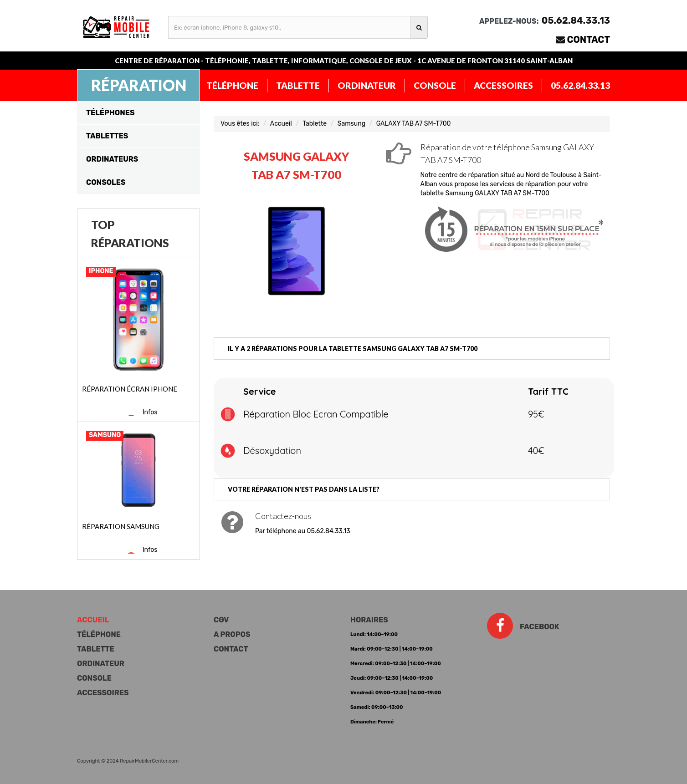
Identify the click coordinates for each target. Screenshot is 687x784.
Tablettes (107, 136)
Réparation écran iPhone (130, 389)
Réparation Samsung (121, 526)
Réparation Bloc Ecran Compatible (316, 414)
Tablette (298, 85)
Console (435, 85)
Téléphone (232, 85)
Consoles (106, 182)
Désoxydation (272, 451)
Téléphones (110, 113)
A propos (232, 634)
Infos (150, 412)
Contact (589, 40)
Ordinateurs (112, 159)
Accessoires (503, 85)
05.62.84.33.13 (580, 85)
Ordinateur (367, 85)
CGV (221, 620)
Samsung (351, 124)
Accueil (281, 124)
